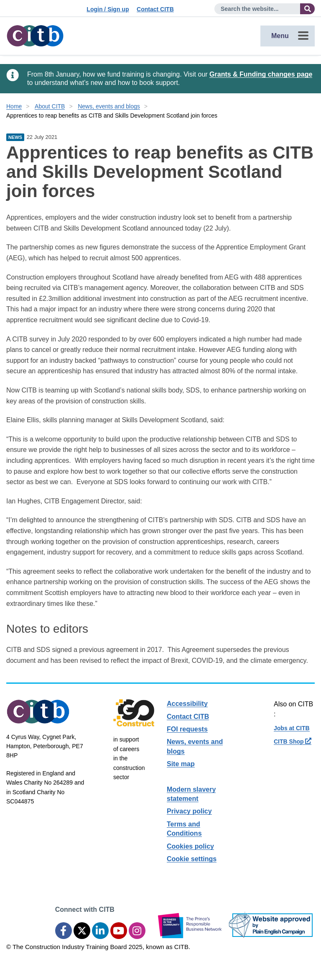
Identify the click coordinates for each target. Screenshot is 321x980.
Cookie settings (192, 859)
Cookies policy (190, 846)
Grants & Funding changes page (261, 74)
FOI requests (187, 729)
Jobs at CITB (292, 728)
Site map (181, 764)
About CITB (50, 106)
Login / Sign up (108, 9)
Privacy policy (189, 811)
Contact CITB (155, 9)
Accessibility (187, 704)
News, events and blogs (109, 106)
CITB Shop (293, 741)
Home (14, 106)
